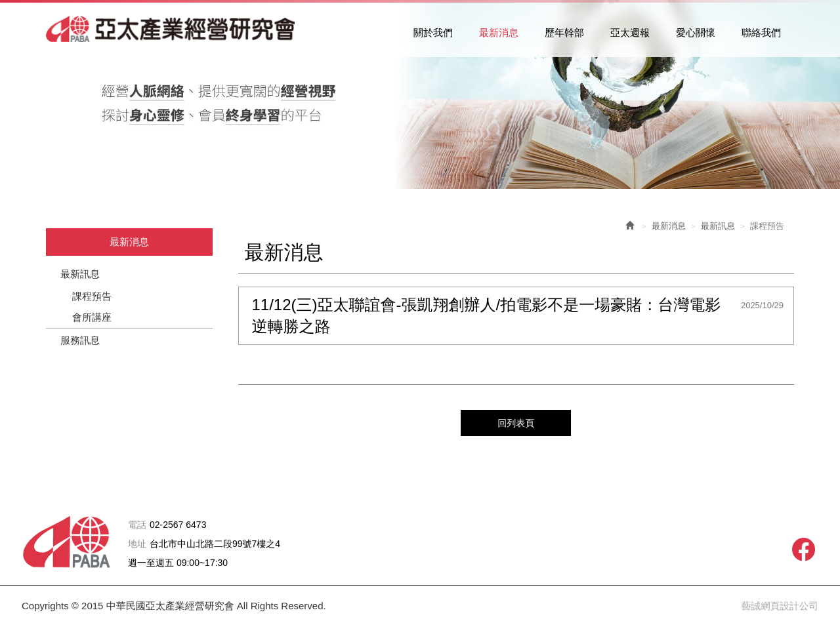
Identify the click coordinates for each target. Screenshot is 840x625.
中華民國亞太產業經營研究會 (177, 30)
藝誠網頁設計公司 (779, 605)
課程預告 (92, 296)
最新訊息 (80, 274)
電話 (137, 524)
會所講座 (92, 317)
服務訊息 (80, 340)
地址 (137, 543)
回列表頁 (516, 422)
